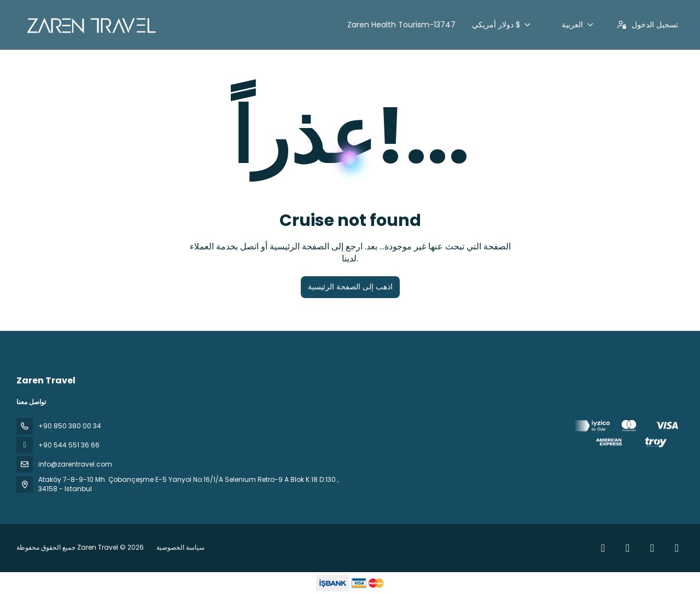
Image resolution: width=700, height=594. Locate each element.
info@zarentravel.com (75, 464)
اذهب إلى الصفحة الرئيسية (350, 287)
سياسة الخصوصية (180, 547)
